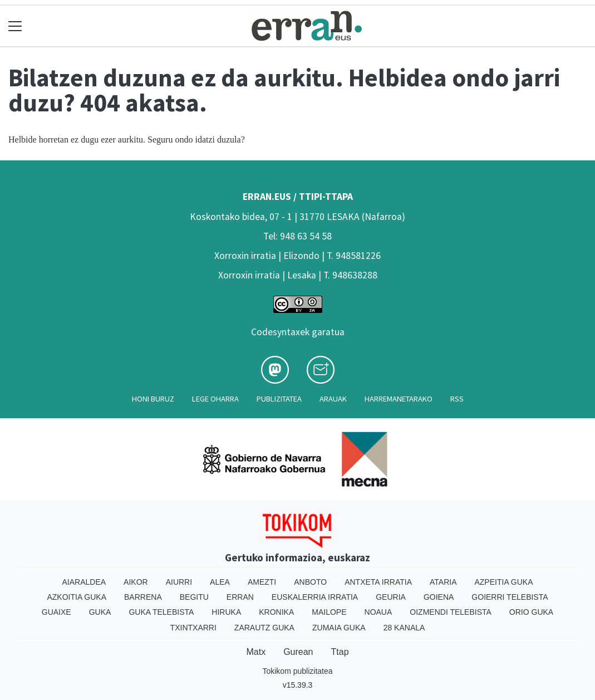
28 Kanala (404, 628)
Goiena (439, 597)
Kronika (276, 612)
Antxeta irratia (378, 582)
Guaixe (56, 612)
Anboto (310, 582)
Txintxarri (193, 628)
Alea (220, 582)
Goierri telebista (510, 597)
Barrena (143, 597)
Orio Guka (531, 612)
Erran (240, 597)
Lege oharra (215, 399)
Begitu (194, 597)
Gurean (298, 652)
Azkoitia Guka (77, 597)
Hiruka (226, 612)
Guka (100, 612)
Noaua (378, 612)
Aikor (136, 582)
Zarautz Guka (264, 628)
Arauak (333, 399)
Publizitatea (279, 399)
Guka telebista (161, 612)
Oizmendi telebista (451, 612)
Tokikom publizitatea (297, 671)
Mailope (329, 612)
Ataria (443, 582)
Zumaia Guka (339, 628)
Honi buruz (153, 399)
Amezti (262, 582)
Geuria (391, 597)
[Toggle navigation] (15, 26)
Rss (457, 399)
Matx (256, 652)
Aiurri (179, 582)
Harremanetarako (399, 399)
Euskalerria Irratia (315, 597)
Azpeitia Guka (503, 582)
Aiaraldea (84, 582)
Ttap (340, 652)
